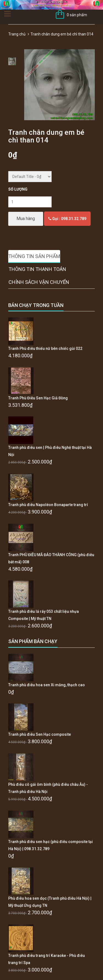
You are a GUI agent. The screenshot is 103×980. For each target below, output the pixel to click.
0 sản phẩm (77, 15)
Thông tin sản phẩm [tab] (34, 256)
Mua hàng (26, 219)
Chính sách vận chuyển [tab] (39, 282)
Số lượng (18, 189)
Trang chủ (17, 34)
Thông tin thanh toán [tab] (37, 269)
